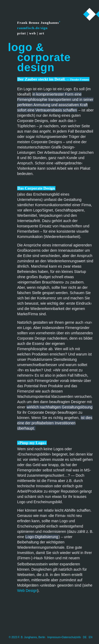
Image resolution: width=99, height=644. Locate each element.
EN (91, 637)
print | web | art (31, 33)
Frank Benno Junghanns (38, 23)
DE (85, 637)
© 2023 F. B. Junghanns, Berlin (27, 637)
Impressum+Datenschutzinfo (64, 637)
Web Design (27, 591)
